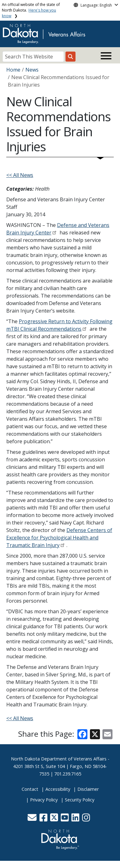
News (32, 70)
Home (13, 70)
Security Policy (80, 800)
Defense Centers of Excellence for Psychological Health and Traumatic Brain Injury (59, 538)
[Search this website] (70, 57)
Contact (30, 789)
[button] (33, 819)
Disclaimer (88, 789)
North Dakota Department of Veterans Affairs (59, 759)
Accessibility (58, 789)
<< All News (20, 175)
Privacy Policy (44, 800)
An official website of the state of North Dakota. (31, 10)
